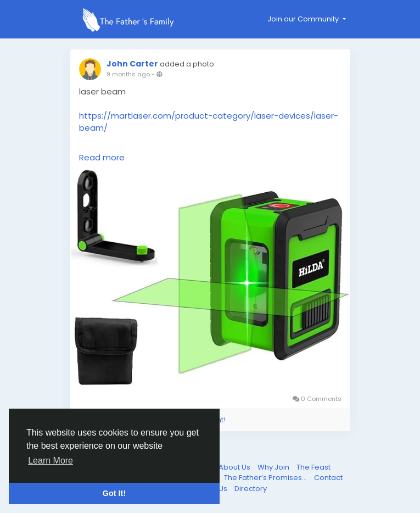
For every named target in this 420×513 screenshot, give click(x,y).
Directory (251, 489)
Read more (102, 157)
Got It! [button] (114, 493)
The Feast (313, 467)
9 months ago (128, 74)
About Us (235, 467)
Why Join (274, 467)
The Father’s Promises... (266, 478)
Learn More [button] (51, 461)
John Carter (132, 64)
